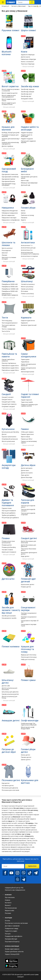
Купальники (8, 429)
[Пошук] (32, 2)
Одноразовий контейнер (10, 177)
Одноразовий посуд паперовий (9, 184)
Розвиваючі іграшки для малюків (10, 136)
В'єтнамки (25, 291)
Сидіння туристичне (28, 321)
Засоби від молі (26, 94)
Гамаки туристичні (27, 434)
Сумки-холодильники (29, 355)
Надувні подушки (27, 139)
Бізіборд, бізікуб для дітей (11, 133)
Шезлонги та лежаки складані (9, 258)
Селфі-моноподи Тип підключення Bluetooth (29, 724)
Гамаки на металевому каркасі (29, 442)
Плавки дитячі (7, 545)
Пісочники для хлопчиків (10, 790)
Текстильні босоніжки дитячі (29, 549)
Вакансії (8, 905)
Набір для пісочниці (28, 659)
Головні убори (28, 208)
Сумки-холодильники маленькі (28, 365)
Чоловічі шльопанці (28, 284)
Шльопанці (27, 281)
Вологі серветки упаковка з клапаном (11, 90)
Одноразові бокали (8, 181)
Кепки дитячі (25, 755)
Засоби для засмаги (9, 616)
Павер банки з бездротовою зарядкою (10, 294)
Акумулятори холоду (9, 467)
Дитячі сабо (6, 686)
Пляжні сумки (28, 680)
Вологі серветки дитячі (10, 93)
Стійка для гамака (27, 432)
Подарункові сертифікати (14, 936)
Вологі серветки (10, 86)
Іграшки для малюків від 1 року (11, 139)
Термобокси (25, 362)
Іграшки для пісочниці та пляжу (27, 649)
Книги (24, 52)
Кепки (23, 211)
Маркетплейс (10, 911)
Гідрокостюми (7, 508)
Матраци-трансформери (29, 183)
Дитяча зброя (28, 465)
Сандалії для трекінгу (9, 404)
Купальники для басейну (10, 432)
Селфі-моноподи (30, 721)
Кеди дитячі (25, 556)
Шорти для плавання (9, 552)
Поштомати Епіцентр (12, 942)
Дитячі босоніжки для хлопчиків (29, 542)
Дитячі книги (25, 57)
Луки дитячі (25, 475)
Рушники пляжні (10, 30)
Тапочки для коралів (28, 501)
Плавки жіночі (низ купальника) (8, 542)
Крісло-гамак (25, 437)
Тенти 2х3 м (6, 331)
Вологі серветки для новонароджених (9, 96)
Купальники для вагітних (30, 782)
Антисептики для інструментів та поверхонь (30, 253)
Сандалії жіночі (7, 400)
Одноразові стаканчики (10, 174)
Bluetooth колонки (7, 53)
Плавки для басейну (9, 547)
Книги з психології (27, 62)
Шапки (23, 213)
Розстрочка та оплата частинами (16, 923)
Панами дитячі (26, 757)
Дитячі (4, 434)
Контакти (8, 903)
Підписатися (32, 866)
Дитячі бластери (27, 477)
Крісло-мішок (26, 174)
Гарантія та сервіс (11, 931)
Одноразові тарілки (8, 179)
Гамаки (25, 429)
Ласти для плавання (9, 511)
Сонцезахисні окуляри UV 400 (30, 621)
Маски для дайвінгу (9, 513)
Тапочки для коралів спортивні (28, 514)
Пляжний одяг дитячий (28, 580)
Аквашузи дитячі (11, 721)
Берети (23, 220)
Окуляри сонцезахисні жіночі (29, 618)
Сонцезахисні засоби (9, 618)
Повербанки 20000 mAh (10, 284)
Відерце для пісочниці (29, 655)
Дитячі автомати (27, 468)
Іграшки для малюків (8, 128)
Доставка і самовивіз (12, 926)
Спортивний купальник (10, 439)
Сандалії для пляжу (9, 402)
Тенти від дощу (7, 321)
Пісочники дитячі (11, 780)
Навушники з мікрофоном (11, 220)
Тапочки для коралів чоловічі (28, 510)
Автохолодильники (28, 372)
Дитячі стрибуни (7, 146)
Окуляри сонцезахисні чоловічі (29, 614)
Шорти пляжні (28, 30)
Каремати (26, 318)
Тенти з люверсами (9, 329)
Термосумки (25, 359)
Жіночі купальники (8, 441)
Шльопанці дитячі (8, 681)
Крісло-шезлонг (7, 248)
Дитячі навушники (8, 215)
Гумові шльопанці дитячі (10, 694)
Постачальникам (11, 908)
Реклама (8, 913)
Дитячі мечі (25, 470)
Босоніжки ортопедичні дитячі (29, 553)
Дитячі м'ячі (8, 579)
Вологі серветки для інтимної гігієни (9, 104)
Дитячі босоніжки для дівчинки (29, 546)
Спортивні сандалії (8, 406)
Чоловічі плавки (7, 550)
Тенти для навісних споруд (8, 326)
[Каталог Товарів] (3, 2)
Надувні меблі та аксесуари (30, 128)
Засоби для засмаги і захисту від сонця (11, 610)
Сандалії (6, 394)
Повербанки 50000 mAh (10, 291)
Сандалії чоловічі (8, 397)
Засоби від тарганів (28, 89)
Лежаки (4, 255)
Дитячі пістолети (27, 473)
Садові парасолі (26, 400)
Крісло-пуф (25, 180)
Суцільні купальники (9, 437)
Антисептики (28, 243)
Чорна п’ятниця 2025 (12, 954)
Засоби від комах (30, 86)
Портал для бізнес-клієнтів (14, 952)
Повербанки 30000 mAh (10, 287)
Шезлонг (5, 253)
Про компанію (10, 897)
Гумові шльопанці (27, 289)
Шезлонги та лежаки (8, 244)
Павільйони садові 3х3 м (10, 366)
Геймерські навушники (10, 213)
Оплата (7, 921)
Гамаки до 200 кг (27, 439)
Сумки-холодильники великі (28, 369)
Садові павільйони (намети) (8, 360)
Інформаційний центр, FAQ (14, 888)
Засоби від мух (26, 96)
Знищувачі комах (27, 99)
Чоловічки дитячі (8, 786)
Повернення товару (12, 928)
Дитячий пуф (25, 185)
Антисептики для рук (28, 248)
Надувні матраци (27, 133)
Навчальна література (28, 59)
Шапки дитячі (26, 760)
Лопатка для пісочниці (29, 657)
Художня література (28, 55)
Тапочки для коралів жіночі (28, 506)
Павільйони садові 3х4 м (10, 368)
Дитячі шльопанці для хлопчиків (9, 689)
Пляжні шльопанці (27, 294)
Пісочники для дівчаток (10, 788)
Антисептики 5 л (27, 250)
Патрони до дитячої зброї (9, 751)
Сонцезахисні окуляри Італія (29, 625)
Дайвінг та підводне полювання (8, 503)
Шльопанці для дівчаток (10, 692)
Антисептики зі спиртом (29, 256)
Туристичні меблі (27, 402)
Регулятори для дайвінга (10, 518)
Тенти (5, 318)
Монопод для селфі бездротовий (28, 728)
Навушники (8, 208)
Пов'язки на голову (27, 215)
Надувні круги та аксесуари (27, 136)
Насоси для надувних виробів (28, 142)
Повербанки (8, 281)
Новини (8, 900)
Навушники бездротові (10, 211)
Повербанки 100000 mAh (10, 289)
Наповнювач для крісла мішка (29, 177)
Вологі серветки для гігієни (9, 100)
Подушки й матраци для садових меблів (29, 405)
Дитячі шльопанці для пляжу (9, 697)
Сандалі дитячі (29, 538)
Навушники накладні (9, 218)
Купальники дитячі (28, 584)
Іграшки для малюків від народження (10, 143)
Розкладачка (6, 250)
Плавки (6, 538)
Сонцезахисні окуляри (28, 609)
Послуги (8, 934)
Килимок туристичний (29, 325)
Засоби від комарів (28, 92)
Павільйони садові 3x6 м (10, 370)
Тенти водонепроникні (10, 323)
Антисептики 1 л (27, 245)
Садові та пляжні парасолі (30, 396)
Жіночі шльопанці (27, 287)
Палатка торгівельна (9, 363)
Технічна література (28, 64)
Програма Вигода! (11, 939)
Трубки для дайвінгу (9, 515)
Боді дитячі (6, 783)
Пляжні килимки (11, 647)
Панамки (24, 218)
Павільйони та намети (9, 355)
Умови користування (12, 949)
